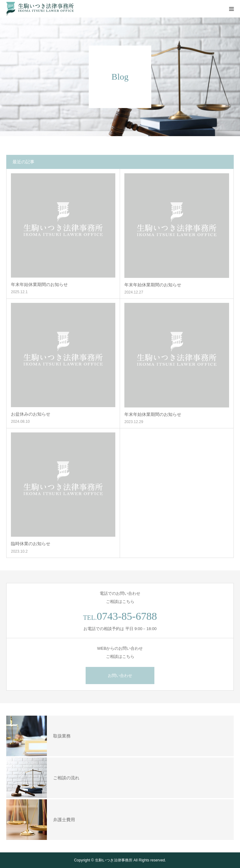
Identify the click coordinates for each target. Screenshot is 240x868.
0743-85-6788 (127, 616)
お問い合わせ (120, 676)
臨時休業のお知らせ (31, 544)
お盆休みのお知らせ (31, 414)
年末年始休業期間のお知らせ (39, 284)
